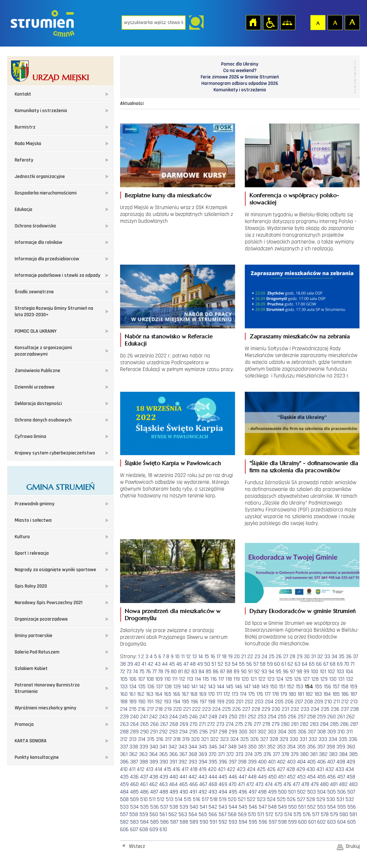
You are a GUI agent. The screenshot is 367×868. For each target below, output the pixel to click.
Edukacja (23, 209)
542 (213, 807)
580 (344, 814)
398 (242, 762)
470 (233, 784)
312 (124, 739)
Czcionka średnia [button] (335, 22)
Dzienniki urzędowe (35, 387)
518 (214, 799)
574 (288, 814)
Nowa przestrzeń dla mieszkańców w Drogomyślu (173, 614)
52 (220, 664)
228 (256, 709)
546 (253, 807)
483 (353, 784)
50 (207, 664)
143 (212, 687)
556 (352, 807)
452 (291, 777)
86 (216, 672)
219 (168, 709)
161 (132, 694)
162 (141, 694)
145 (230, 687)
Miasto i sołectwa (33, 520)
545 (243, 807)
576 (307, 814)
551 (302, 807)
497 (253, 792)
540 (194, 807)
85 (209, 672)
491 (193, 792)
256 (292, 717)
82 (187, 672)
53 (228, 664)
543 (223, 807)
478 (305, 784)
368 (193, 754)
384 (343, 754)
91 (250, 672)
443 (203, 777)
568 (232, 814)
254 (272, 717)
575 (297, 814)
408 (341, 762)
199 (221, 702)
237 (345, 709)
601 (312, 822)
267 (164, 724)
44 (165, 664)
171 (219, 694)
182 (309, 694)
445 (223, 777)
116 (214, 679)
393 (193, 762)
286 (344, 724)
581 (353, 814)
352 (271, 747)
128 (315, 679)
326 (254, 739)
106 (133, 679)
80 (174, 672)
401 (272, 762)
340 (154, 747)
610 (163, 830)
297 (213, 732)
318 (177, 739)
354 (291, 747)
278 (266, 724)
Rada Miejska (28, 144)
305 (292, 732)
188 (124, 702)
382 (323, 754)
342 (173, 747)
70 (347, 664)
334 (333, 739)
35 (342, 657)
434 (350, 769)
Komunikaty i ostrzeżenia (41, 111)
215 (133, 709)
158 (345, 687)
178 (275, 694)
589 (194, 822)
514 (179, 799)
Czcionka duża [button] (352, 22)
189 (133, 702)
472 (250, 784)
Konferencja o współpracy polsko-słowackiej (294, 199)
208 (309, 702)
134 (133, 687)
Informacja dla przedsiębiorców (47, 259)
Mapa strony (287, 22)
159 (354, 687)
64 (305, 664)
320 (195, 739)
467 (203, 784)
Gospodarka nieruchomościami (46, 193)
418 (194, 769)
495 (233, 792)
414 (159, 769)
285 (334, 724)
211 (337, 702)
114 (198, 679)
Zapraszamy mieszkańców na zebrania (300, 336)
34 (334, 657)
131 (341, 679)
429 (301, 769)
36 (349, 657)
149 (265, 687)
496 (243, 792)
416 (177, 769)
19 (230, 657)
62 (290, 664)
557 (124, 814)
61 (284, 664)
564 (193, 814)
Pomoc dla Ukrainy (240, 64)
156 (327, 687)
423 (241, 769)
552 (311, 807)
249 (223, 717)
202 (249, 702)
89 (237, 672)
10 (177, 657)
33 (327, 657)
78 (161, 672)
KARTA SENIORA (31, 741)
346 (213, 747)
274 (230, 724)
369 (203, 754)
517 (205, 799)
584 (144, 822)
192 (159, 702)
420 (212, 769)
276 (248, 724)
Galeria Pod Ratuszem (37, 652)
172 (227, 694)
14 (201, 657)
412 (141, 769)
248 (213, 717)
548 (272, 807)
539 (184, 807)
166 (177, 694)
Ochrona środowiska (35, 226)
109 (159, 679)
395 (213, 762)
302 (262, 732)
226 (237, 709)
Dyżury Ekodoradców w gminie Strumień (302, 611)
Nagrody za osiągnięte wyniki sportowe (55, 570)
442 (193, 777)
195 (185, 702)
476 (287, 784)
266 (154, 724)
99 (306, 672)
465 (183, 784)
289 (134, 732)
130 (333, 679)
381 (314, 754)
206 (289, 702)
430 (311, 769)
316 (160, 739)
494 (223, 792)
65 (312, 664)
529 (321, 799)
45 (172, 664)
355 (301, 747)
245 (183, 717)
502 (301, 792)
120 (245, 679)
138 (168, 687)
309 (332, 732)
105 (124, 679)
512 (161, 799)
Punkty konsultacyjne (37, 757)
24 (264, 657)
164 (159, 694)
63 (297, 664)
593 (233, 822)
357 (321, 747)
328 (274, 739)
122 (262, 679)
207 (299, 702)
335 (343, 739)
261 (341, 717)
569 (242, 814)
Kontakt (23, 94)
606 (124, 830)
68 (333, 664)
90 (244, 672)
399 (252, 762)
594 (243, 822)
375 (258, 754)
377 (276, 754)
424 (251, 769)
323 (224, 739)
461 (144, 784)
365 (163, 754)
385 (353, 754)
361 (124, 754)
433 (340, 769)
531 (340, 799)
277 (257, 724)
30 (307, 657)
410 (124, 769)
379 (295, 754)
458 (351, 777)
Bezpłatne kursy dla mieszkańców (168, 195)
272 (211, 724)
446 (233, 777)
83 (194, 672)
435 (124, 777)
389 (154, 762)
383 (333, 754)
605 (352, 822)
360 (351, 747)
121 (253, 679)
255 (282, 717)
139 (177, 687)
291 (154, 732)
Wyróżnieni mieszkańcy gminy (46, 708)
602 (321, 822)
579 (334, 814)
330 (294, 739)
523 (261, 799)
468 (213, 784)
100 (314, 672)
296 (204, 732)
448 (252, 777)
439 (164, 777)
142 (203, 687)
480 (324, 784)
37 (356, 657)
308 (321, 732)
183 (318, 694)
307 (312, 732)
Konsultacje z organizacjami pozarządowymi (43, 351)
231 (285, 709)
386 (124, 762)
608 (144, 830)
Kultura (22, 537)
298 (223, 732)
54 (235, 664)
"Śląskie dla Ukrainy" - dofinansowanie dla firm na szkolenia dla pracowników (304, 467)
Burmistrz (25, 127)
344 (193, 747)
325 (244, 739)
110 (167, 679)
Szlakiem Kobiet (31, 669)
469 (223, 784)
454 (311, 777)
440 (174, 777)
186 (345, 694)
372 (230, 754)
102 (331, 672)
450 (272, 777)
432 (330, 769)
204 (269, 702)
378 (285, 754)
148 (256, 687)
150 (274, 687)
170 (211, 694)
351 (262, 747)
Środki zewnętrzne (34, 292)
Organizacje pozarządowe (41, 619)
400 (262, 762)
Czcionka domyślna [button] (318, 22)
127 (306, 679)
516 (197, 799)
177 (268, 694)
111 (175, 679)
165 (168, 694)
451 (282, 777)
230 (276, 709)
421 (222, 769)
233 (305, 709)
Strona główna (253, 22)
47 (186, 664)
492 (203, 792)
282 (304, 724)
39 (130, 664)
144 (221, 687)
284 (324, 724)
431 (320, 769)
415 (168, 769)
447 (243, 777)
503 (311, 792)
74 (135, 672)
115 (206, 679)
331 (303, 739)
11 (183, 657)
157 (336, 687)
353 (281, 747)
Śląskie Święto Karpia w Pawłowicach (173, 463)
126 (298, 679)
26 (279, 657)
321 (205, 739)
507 (351, 792)
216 (142, 709)
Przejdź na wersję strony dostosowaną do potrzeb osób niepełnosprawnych (270, 22)
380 (304, 754)
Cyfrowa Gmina (30, 437)
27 (286, 657)
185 (336, 694)
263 (124, 724)
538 (174, 807)
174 (243, 694)
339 (144, 747)
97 (292, 672)
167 (185, 694)
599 (292, 822)
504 (321, 792)
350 (252, 747)
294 (183, 732)
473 (259, 784)
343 (183, 747)
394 (203, 762)
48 (193, 664)
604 (342, 822)
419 (203, 769)
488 (164, 792)
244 (173, 717)
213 (354, 702)
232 (295, 709)
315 (151, 739)
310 (341, 732)
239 (124, 717)
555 (342, 807)
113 (190, 679)
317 (168, 739)
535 (144, 807)
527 (301, 799)
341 (163, 747)
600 (302, 822)
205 (279, 702)
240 (134, 717)
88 (229, 672)
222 (196, 709)
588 (184, 822)
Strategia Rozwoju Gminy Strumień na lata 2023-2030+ (54, 312)
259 (321, 717)
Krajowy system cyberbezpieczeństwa (55, 453)
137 (159, 687)
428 (291, 769)
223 (206, 709)
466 (194, 784)
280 (285, 724)
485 (134, 792)
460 (134, 784)
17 (218, 657)
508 (124, 799)
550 (292, 807)
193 (168, 702)
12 (188, 657)
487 (154, 792)
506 (342, 792)
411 (132, 769)
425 (261, 769)
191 (150, 702)
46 (179, 664)
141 (194, 687)
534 (134, 807)
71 (352, 664)
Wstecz (137, 846)
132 (350, 679)
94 (271, 672)
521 (242, 799)
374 (249, 754)
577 (316, 814)
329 (284, 739)
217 (150, 709)
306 (302, 732)
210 (328, 702)
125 (289, 679)
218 (159, 709)
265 (144, 724)
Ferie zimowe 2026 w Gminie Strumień (240, 77)
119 (237, 679)
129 (324, 679)
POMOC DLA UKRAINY (36, 331)
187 (354, 694)
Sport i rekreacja (32, 553)
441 (183, 777)
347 (223, 747)
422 (231, 769)
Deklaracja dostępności (38, 404)
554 (332, 807)
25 (272, 657)
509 (134, 799)
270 (194, 724)
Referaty (24, 160)
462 (153, 784)
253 (262, 717)
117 (221, 679)
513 (170, 799)
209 (319, 702)
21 (244, 657)
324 (234, 739)
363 (143, 754)
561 (163, 814)
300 (243, 732)
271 (202, 724)
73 (129, 672)
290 (144, 732)
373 (239, 754)
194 (177, 702)
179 (284, 694)
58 (263, 664)
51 (214, 664)
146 (239, 687)
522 (251, 799)
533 (124, 807)
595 (253, 822)
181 (301, 694)
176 (260, 694)
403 (291, 762)
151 (282, 687)
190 (142, 702)
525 (281, 799)
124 (280, 679)
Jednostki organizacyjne (40, 177)
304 (282, 732)
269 (184, 724)
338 (134, 747)
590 (204, 822)
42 (151, 664)
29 (300, 657)
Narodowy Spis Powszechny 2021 (49, 603)
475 (278, 784)
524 (271, 799)
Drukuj (353, 846)
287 (354, 724)
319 (186, 739)
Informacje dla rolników (39, 242)
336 (353, 739)
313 (133, 739)
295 (194, 732)
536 (154, 807)
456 (332, 777)
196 (194, 702)
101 (323, 672)
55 (242, 664)
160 (124, 694)
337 (124, 747)
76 (148, 672)
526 (291, 799)
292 (163, 732)
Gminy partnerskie (34, 636)
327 (264, 739)
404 (301, 762)
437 (144, 777)
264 (134, 724)
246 (194, 717)
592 (223, 822)
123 (271, 679)
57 (256, 664)
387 (134, 762)
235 (325, 709)
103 (340, 672)
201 (240, 702)
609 (154, 830)
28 (292, 657)
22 (250, 657)
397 (233, 762)
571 (261, 814)
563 (183, 814)
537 (164, 807)
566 (213, 814)
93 (264, 672)
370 (213, 754)
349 (242, 747)
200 (230, 702)
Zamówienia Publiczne (37, 371)
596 (263, 822)
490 (184, 792)
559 (144, 814)
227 (246, 709)
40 (137, 664)
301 (252, 732)
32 (320, 657)
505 (332, 792)
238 (354, 709)
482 (343, 784)
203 (259, 702)
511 (152, 799)
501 (292, 792)
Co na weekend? (240, 71)
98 (299, 672)
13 (194, 657)
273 (220, 724)
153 (299, 687)
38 (123, 664)
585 (154, 822)
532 (350, 799)
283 (314, 724)
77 (154, 672)
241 (144, 717)
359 (341, 747)
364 (153, 754)
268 (174, 724)
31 (313, 657)
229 (266, 709)
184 (327, 694)
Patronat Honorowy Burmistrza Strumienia (47, 688)
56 (249, 664)
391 (173, 762)
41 (144, 664)
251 (242, 717)
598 (282, 822)
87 (223, 672)
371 (221, 754)
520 (232, 799)
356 (311, 747)
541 (203, 807)
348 (232, 747)
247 (203, 717)
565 (203, 814)
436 (134, 777)
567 (223, 814)
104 (349, 672)
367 (183, 754)
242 (153, 717)
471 (241, 784)
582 (124, 822)
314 (142, 739)
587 (174, 822)
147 (247, 687)
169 (203, 694)
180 (292, 694)
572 (270, 814)
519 (223, 799)
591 (213, 822)
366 (173, 754)
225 (227, 709)
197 (203, 702)
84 (201, 672)
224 (216, 709)
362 (133, 754)
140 (186, 687)
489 (174, 792)
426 (271, 769)
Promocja (24, 724)
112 (182, 679)
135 (142, 687)
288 (124, 732)
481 (334, 784)
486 (144, 792)
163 (150, 694)
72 (123, 672)
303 (272, 732)
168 (194, 694)
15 (207, 657)
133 (124, 687)
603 (332, 822)
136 (151, 687)
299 (233, 732)
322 (214, 739)
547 (263, 807)
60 (277, 664)
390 (164, 762)
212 (345, 702)
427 (281, 769)
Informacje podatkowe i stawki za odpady (58, 275)
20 (237, 657)
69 (340, 664)
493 (213, 792)
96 (286, 672)
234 (315, 709)
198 (212, 702)
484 (124, 792)
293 (173, 732)
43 (158, 664)
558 (134, 814)
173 (235, 694)
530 (331, 799)
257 (302, 717)
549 (282, 807)
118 (229, 679)
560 (154, 814)
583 (134, 822)
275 (239, 724)
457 (341, 777)
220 (177, 709)
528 (311, 799)
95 (278, 672)
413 (150, 769)
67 (326, 664)
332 (313, 739)
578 (325, 814)
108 (150, 679)
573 (279, 814)
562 (173, 814)
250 (233, 717)
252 (252, 717)
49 (200, 664)
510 (144, 799)
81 (180, 672)
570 (252, 814)
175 (251, 694)
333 (323, 739)
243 (163, 717)
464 (173, 784)
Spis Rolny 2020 (31, 586)
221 (187, 709)
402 (281, 762)
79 (167, 672)
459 (124, 784)
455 (321, 777)
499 (272, 792)
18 (224, 657)
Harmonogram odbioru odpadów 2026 (240, 83)
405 (311, 762)
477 (296, 784)
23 (257, 657)
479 (315, 784)
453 (301, 777)
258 (311, 717)
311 (349, 732)
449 (262, 777)
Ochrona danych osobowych (43, 420)
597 (273, 822)
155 (318, 687)
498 (262, 792)
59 (270, 664)
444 (213, 777)
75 (142, 672)
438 (154, 777)
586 (165, 822)
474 (269, 784)
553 (321, 807)
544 (233, 807)
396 (223, 762)
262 (351, 717)
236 (335, 709)
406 (321, 762)
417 (185, 769)
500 (282, 792)
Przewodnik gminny (35, 504)
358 (331, 747)
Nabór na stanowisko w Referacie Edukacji (169, 340)
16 (213, 657)
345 (203, 747)
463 (163, 784)
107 (141, 679)
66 (319, 664)
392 (183, 762)
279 (276, 724)
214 (124, 709)
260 (332, 717)
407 (331, 762)
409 (351, 762)
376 (267, 754)
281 (295, 724)
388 (144, 762)
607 (134, 830)
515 (188, 799)
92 (257, 672)
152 (290, 687)
